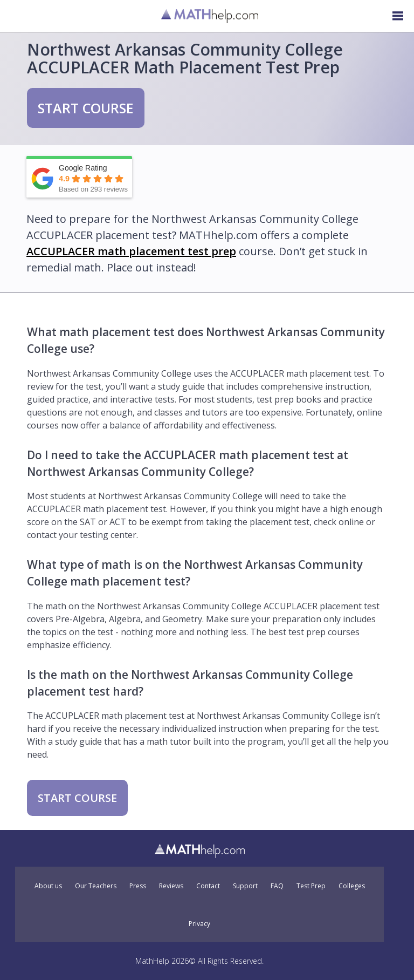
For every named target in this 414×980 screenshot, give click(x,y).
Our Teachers (96, 886)
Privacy (199, 924)
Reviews (171, 886)
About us (48, 886)
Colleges (352, 886)
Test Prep (311, 886)
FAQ (277, 886)
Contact (208, 886)
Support (245, 886)
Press (138, 886)
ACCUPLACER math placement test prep (131, 251)
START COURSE (86, 108)
